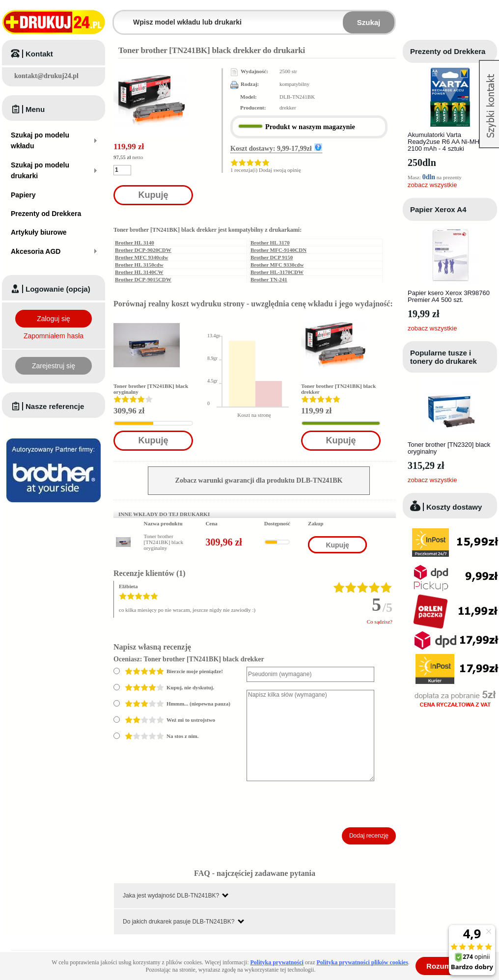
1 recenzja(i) (244, 170)
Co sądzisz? (380, 622)
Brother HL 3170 (270, 243)
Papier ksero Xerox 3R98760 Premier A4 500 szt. (449, 296)
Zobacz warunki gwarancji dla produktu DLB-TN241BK (259, 480)
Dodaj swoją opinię (280, 170)
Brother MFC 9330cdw (277, 265)
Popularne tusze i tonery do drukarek (444, 357)
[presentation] (321, 804)
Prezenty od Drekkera (448, 51)
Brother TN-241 (269, 279)
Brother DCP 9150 (272, 257)
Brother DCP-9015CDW (143, 279)
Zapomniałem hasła (54, 336)
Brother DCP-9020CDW (143, 250)
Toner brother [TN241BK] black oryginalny (164, 542)
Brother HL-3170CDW (277, 272)
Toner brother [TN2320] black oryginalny (449, 448)
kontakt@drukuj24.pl (46, 76)
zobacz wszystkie (432, 185)
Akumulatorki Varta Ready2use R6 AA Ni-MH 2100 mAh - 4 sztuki (444, 142)
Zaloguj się (54, 319)
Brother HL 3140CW (139, 272)
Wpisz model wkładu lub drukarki (120, 16)
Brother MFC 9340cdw (141, 257)
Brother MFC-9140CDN (278, 250)
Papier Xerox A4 (438, 209)
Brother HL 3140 (135, 243)
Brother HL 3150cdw (139, 265)
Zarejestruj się (54, 366)
